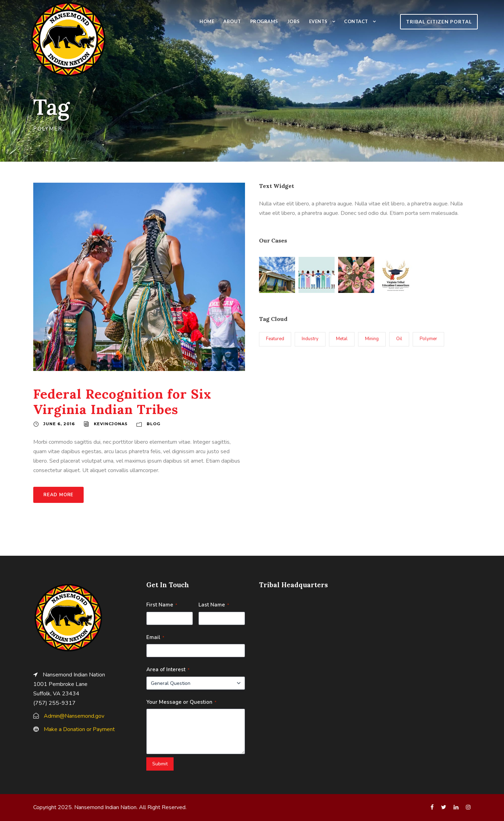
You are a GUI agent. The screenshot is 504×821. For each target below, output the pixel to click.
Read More (58, 495)
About (232, 21)
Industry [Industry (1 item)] (310, 339)
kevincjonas (111, 424)
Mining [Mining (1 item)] (372, 339)
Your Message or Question (181, 702)
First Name (162, 605)
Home (207, 21)
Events (318, 21)
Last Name (214, 605)
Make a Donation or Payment (79, 729)
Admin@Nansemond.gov (74, 716)
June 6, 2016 (59, 424)
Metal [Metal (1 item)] (342, 339)
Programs (264, 21)
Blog (153, 424)
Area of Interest (168, 669)
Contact (356, 21)
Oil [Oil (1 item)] (399, 339)
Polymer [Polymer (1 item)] (428, 339)
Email (155, 637)
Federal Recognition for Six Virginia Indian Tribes (122, 402)
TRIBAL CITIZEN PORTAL (439, 22)
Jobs (294, 21)
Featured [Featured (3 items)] (275, 339)
